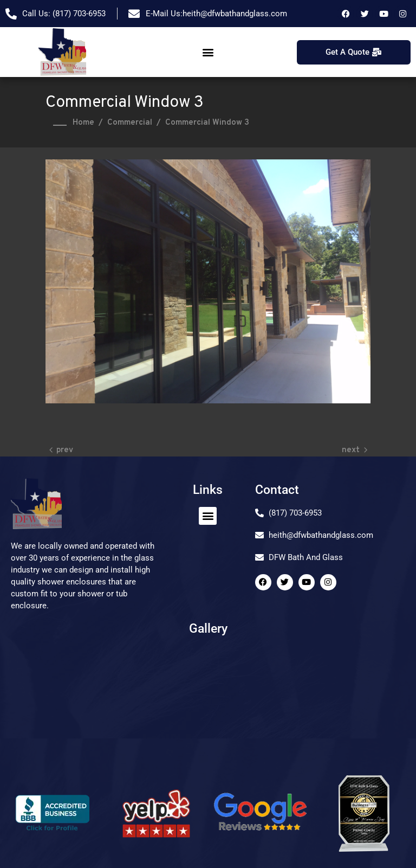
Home (83, 123)
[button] (208, 52)
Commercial (130, 123)
